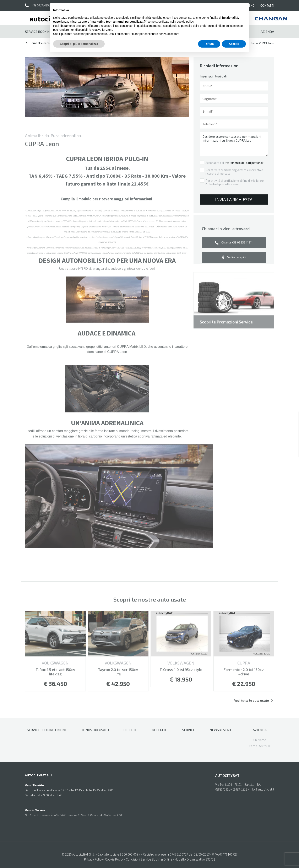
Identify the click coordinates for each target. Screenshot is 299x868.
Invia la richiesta (234, 200)
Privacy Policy (93, 859)
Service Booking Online (44, 31)
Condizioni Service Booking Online (149, 859)
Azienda (267, 31)
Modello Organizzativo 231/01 (195, 859)
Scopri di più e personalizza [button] (79, 44)
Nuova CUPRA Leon (262, 43)
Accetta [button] (234, 44)
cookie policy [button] (185, 22)
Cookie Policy (114, 859)
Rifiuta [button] (209, 44)
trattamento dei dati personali (244, 163)
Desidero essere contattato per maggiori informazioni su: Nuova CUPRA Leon (234, 145)
